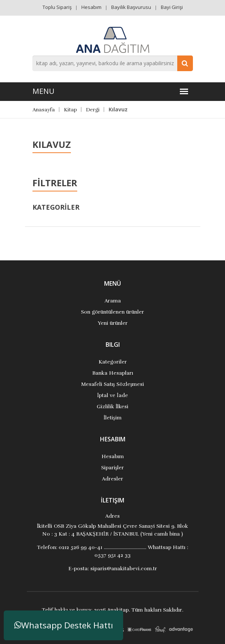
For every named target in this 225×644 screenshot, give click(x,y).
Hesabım (91, 7)
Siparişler (112, 468)
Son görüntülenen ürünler (112, 312)
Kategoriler (113, 362)
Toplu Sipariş (57, 7)
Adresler (112, 479)
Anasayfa (44, 110)
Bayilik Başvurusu (131, 7)
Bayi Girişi (172, 7)
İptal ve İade (112, 395)
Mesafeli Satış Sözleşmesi (113, 384)
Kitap (70, 110)
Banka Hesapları (113, 373)
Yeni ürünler (113, 323)
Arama (113, 301)
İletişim (112, 418)
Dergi (93, 110)
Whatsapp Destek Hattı (64, 625)
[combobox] (113, 63)
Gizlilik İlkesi (113, 407)
